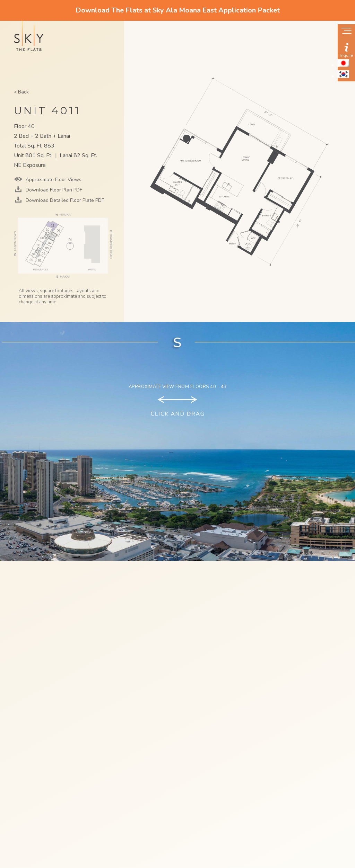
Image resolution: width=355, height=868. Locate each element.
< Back (21, 92)
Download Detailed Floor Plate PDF (64, 200)
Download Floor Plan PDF (53, 190)
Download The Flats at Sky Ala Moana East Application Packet (178, 10)
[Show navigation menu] (346, 32)
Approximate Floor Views (53, 180)
